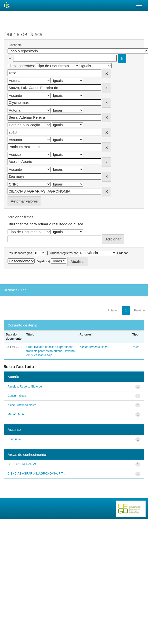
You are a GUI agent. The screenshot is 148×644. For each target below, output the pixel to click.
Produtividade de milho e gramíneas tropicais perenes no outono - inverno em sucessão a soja (50, 351)
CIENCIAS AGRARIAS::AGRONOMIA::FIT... (36, 474)
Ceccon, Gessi (17, 396)
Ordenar (122, 253)
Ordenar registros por (64, 253)
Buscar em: (15, 45)
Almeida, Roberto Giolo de (25, 387)
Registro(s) (43, 261)
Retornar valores (24, 201)
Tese (136, 347)
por (10, 58)
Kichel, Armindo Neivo (94, 347)
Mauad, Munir (16, 414)
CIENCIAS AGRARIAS (22, 464)
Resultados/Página (20, 253)
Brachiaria (14, 439)
